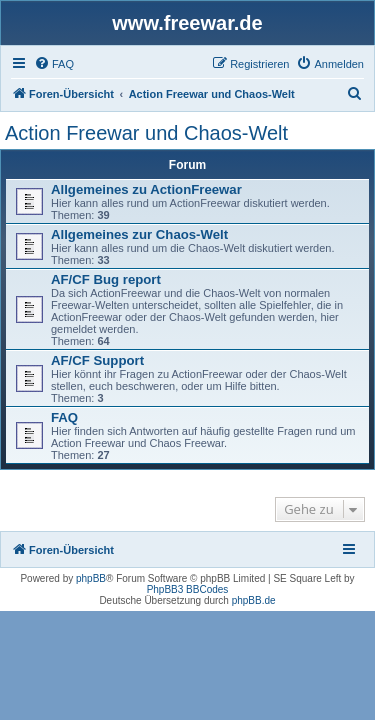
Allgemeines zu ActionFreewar (146, 189)
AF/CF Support (97, 360)
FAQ (64, 417)
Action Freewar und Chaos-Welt (146, 133)
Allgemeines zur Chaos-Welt (139, 234)
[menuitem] (54, 64)
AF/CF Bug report (106, 279)
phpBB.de (254, 600)
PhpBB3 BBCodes (188, 589)
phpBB (91, 578)
